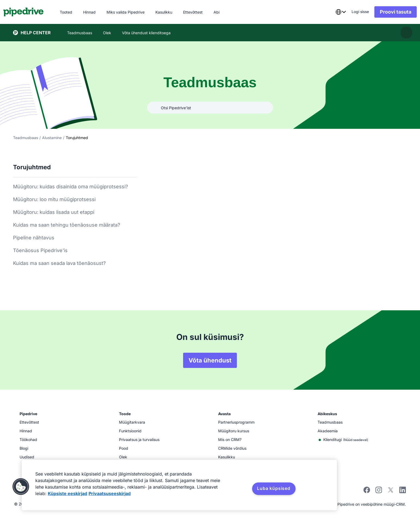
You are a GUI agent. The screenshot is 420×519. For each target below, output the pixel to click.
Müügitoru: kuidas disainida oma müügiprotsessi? (70, 187)
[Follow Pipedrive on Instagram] (379, 492)
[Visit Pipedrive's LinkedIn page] (403, 491)
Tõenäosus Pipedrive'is (40, 250)
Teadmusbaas (26, 138)
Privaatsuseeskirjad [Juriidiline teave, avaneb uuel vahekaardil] (110, 493)
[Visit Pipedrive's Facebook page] (367, 492)
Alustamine (52, 138)
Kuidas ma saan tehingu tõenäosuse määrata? (67, 225)
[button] (21, 487)
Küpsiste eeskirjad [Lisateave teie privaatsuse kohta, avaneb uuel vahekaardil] (68, 493)
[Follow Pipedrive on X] (391, 492)
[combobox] (331, 12)
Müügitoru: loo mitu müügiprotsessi (54, 199)
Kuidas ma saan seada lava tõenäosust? (59, 263)
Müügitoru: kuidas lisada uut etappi (54, 212)
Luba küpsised (274, 488)
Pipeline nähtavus (34, 238)
